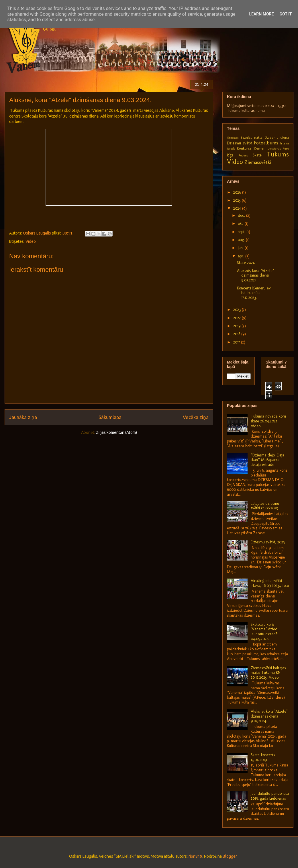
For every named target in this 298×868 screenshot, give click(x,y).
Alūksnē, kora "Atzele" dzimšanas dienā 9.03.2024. (255, 276)
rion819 (195, 856)
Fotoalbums (266, 143)
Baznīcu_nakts (251, 137)
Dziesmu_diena (277, 137)
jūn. (241, 248)
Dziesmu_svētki (240, 143)
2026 (238, 192)
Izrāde (231, 148)
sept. (242, 232)
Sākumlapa (110, 417)
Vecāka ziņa (196, 417)
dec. (242, 215)
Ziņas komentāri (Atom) (116, 432)
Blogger (230, 856)
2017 (237, 342)
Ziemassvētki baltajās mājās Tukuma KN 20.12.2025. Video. (268, 673)
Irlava (285, 143)
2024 (238, 208)
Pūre (286, 148)
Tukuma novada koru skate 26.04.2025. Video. (268, 421)
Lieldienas (274, 148)
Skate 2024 (246, 263)
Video (31, 241)
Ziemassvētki (258, 162)
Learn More (261, 14)
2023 (238, 310)
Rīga (230, 155)
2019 (237, 326)
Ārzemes (233, 138)
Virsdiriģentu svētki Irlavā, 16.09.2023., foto (270, 583)
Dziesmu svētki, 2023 (268, 542)
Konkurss (244, 148)
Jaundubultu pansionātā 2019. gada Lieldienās (270, 796)
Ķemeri (260, 148)
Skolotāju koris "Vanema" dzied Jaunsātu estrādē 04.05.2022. (264, 632)
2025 (238, 200)
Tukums (278, 154)
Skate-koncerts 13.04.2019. (263, 757)
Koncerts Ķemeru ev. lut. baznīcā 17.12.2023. (254, 293)
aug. (242, 240)
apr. (242, 256)
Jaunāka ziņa (23, 417)
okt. (241, 224)
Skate (257, 155)
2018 (237, 334)
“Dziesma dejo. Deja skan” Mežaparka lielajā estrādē (267, 460)
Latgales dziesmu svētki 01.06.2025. (265, 506)
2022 (238, 318)
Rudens (243, 155)
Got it (286, 14)
